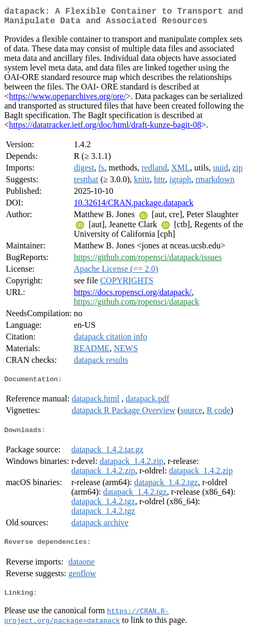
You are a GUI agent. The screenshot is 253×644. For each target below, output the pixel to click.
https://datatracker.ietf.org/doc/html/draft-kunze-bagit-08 (105, 129)
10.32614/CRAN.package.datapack (133, 207)
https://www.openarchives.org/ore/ (67, 100)
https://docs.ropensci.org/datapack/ (133, 296)
